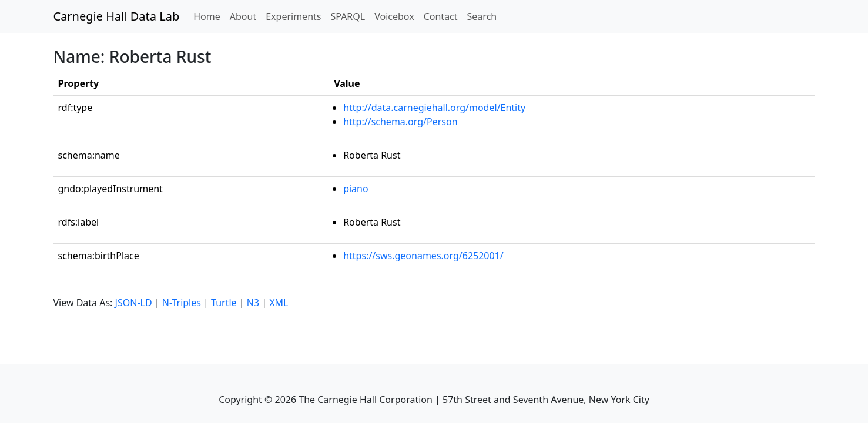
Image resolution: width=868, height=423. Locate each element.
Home (209, 16)
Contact (441, 16)
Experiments (293, 16)
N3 (253, 303)
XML (279, 303)
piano (356, 189)
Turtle (224, 303)
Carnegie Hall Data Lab (117, 16)
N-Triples (182, 303)
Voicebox (394, 16)
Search (482, 16)
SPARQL (348, 16)
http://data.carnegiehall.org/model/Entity (434, 108)
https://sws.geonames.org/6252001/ (423, 256)
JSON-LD (134, 303)
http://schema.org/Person (400, 122)
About (243, 16)
